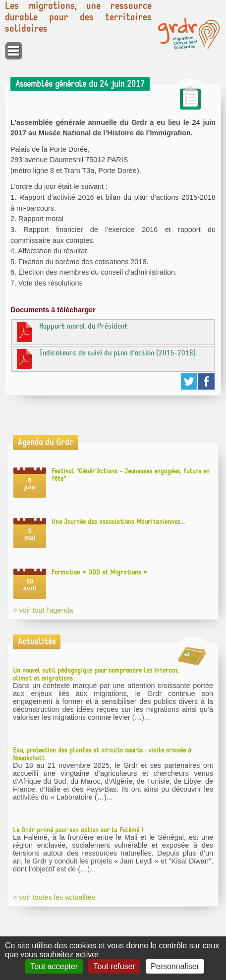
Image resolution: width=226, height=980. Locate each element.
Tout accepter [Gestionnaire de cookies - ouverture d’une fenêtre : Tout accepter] (54, 966)
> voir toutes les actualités (54, 897)
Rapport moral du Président (71, 332)
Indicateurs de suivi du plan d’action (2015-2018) (105, 358)
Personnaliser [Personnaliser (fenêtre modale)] (175, 966)
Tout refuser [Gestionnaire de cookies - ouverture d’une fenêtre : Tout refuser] (114, 966)
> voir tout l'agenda (43, 610)
